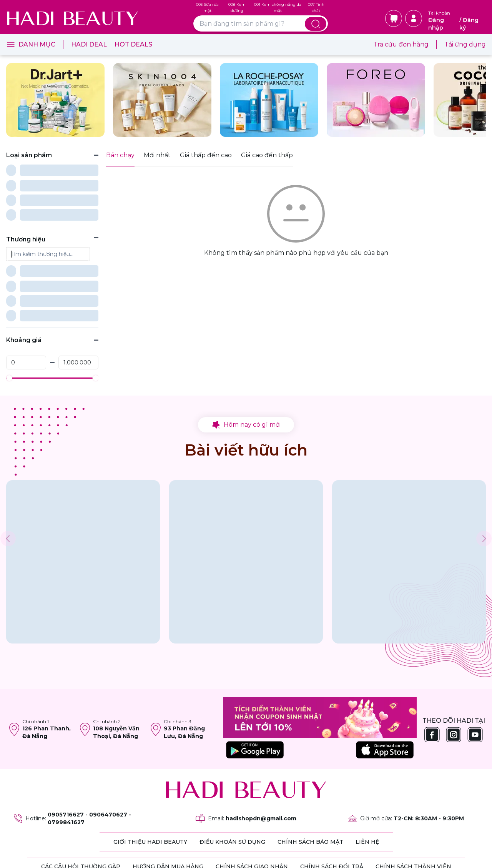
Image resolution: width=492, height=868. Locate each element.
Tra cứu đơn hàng (401, 44)
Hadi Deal (89, 44)
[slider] (9, 303)
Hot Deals (133, 44)
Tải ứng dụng (465, 44)
